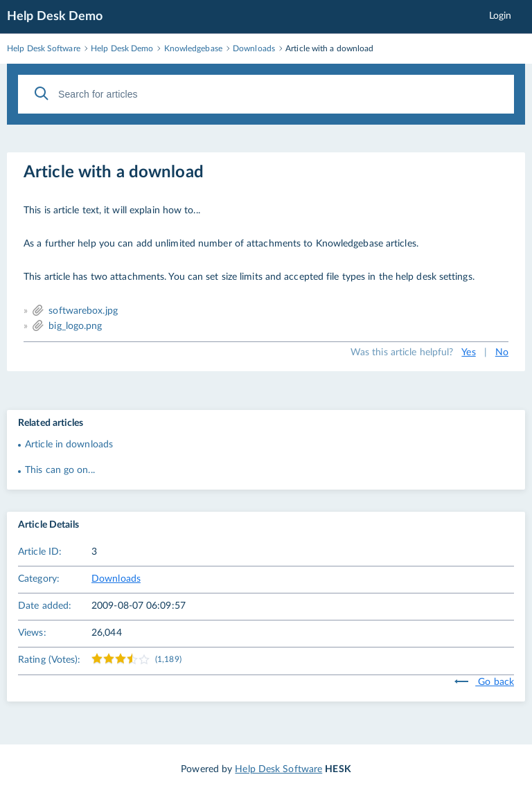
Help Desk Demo (55, 17)
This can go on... (60, 470)
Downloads (116, 579)
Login (500, 16)
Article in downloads (69, 445)
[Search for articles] (266, 94)
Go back (484, 682)
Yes (468, 352)
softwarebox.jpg (83, 311)
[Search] (42, 93)
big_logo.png (75, 326)
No (502, 352)
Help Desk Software (278, 769)
